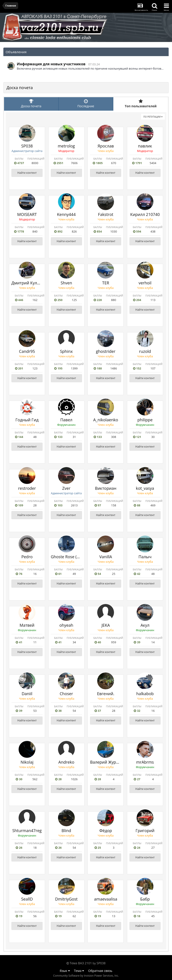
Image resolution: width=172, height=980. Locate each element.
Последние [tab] (86, 104)
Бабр (145, 899)
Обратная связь (100, 971)
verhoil (145, 283)
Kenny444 (66, 214)
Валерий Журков (106, 762)
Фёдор (106, 831)
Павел (66, 420)
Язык (65, 971)
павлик (145, 146)
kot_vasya (145, 488)
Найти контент (27, 173)
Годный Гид (27, 420)
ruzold (145, 351)
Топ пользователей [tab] (141, 104)
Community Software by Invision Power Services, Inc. (86, 976)
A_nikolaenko (106, 420)
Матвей (27, 625)
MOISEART (27, 214)
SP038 (27, 146)
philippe (145, 420)
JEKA (106, 625)
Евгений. (106, 694)
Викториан (106, 488)
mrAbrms (145, 762)
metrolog (66, 146)
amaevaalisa (106, 899)
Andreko (66, 762)
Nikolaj (27, 762)
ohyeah (66, 625)
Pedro (27, 557)
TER (106, 283)
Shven (66, 283)
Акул (145, 625)
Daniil (27, 694)
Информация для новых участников (51, 64)
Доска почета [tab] (31, 104)
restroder (27, 488)
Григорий (145, 831)
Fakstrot (106, 214)
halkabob (145, 694)
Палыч (145, 557)
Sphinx (66, 351)
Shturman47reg (27, 831)
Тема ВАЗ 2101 (81, 963)
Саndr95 (27, 351)
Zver (66, 488)
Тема (79, 971)
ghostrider (106, 351)
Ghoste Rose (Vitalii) (69, 557)
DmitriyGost (66, 899)
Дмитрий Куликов (29, 283)
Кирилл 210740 (145, 214)
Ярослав (106, 146)
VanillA (106, 557)
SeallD (27, 899)
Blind (66, 831)
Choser (66, 694)
